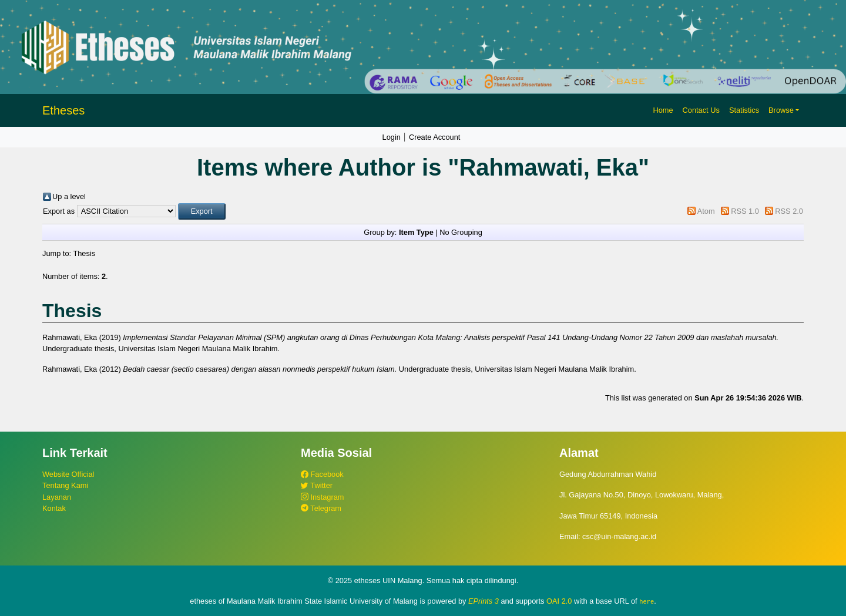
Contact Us (701, 110)
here (647, 601)
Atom (706, 211)
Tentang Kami (65, 485)
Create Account (435, 137)
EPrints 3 (484, 601)
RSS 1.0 (745, 211)
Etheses (63, 110)
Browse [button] (781, 110)
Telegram (321, 508)
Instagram (322, 497)
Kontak (54, 508)
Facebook (322, 474)
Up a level (69, 196)
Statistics (744, 110)
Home (663, 110)
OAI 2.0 (559, 601)
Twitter (317, 485)
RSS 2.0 (789, 211)
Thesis (84, 253)
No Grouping (461, 232)
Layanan (57, 497)
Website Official (68, 474)
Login (392, 137)
